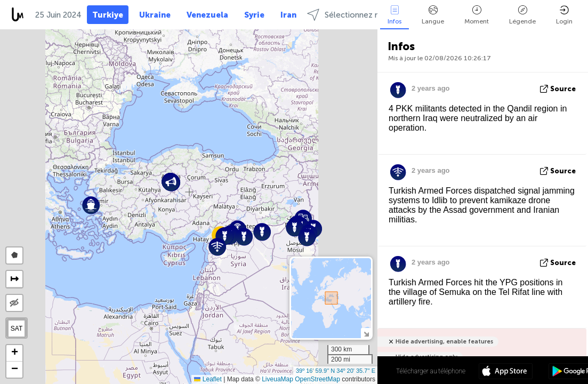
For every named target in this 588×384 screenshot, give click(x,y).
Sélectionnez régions (355, 15)
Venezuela (207, 15)
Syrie (254, 15)
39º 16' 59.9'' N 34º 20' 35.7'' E (336, 371)
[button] (295, 227)
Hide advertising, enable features (444, 342)
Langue (433, 15)
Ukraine (155, 15)
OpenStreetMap (317, 379)
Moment (477, 15)
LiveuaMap (277, 379)
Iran (288, 15)
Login (564, 15)
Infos (394, 15)
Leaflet (208, 379)
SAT (17, 329)
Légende (522, 15)
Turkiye (108, 15)
